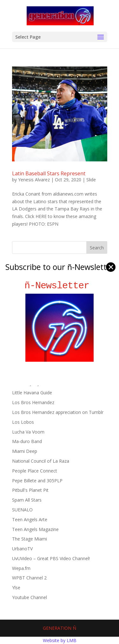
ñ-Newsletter (60, 286)
